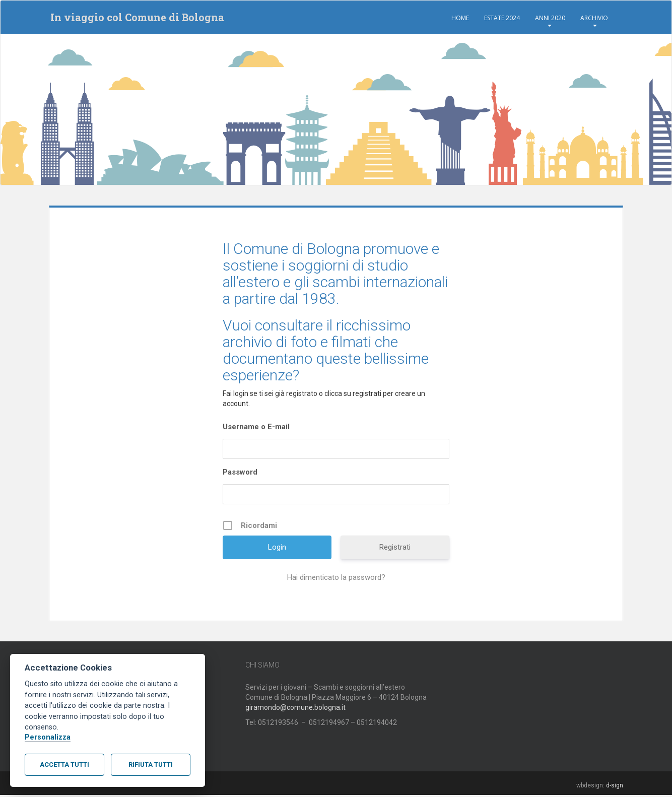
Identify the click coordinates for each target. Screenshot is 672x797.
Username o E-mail (256, 429)
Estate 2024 (502, 18)
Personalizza (48, 737)
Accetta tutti (64, 765)
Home (460, 18)
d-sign (615, 787)
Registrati (395, 549)
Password (240, 474)
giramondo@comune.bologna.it (295, 709)
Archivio (594, 18)
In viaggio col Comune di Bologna (136, 18)
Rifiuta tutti (151, 765)
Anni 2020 (550, 18)
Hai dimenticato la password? (336, 579)
